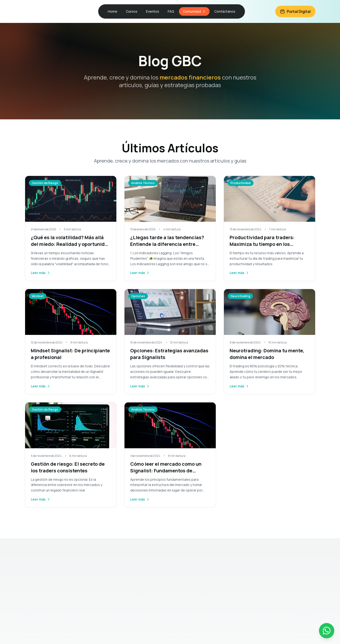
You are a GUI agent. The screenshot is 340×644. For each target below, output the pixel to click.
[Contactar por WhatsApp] (327, 631)
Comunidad (194, 11)
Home (113, 11)
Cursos (132, 11)
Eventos (153, 11)
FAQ (171, 11)
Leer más (41, 273)
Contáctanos (225, 11)
